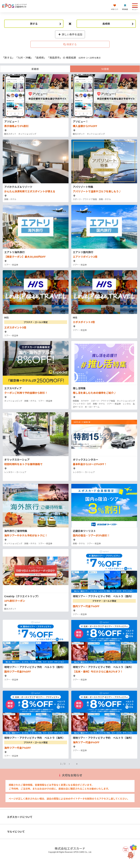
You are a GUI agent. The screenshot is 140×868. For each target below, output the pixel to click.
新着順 (35, 69)
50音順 (105, 69)
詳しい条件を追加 (70, 34)
